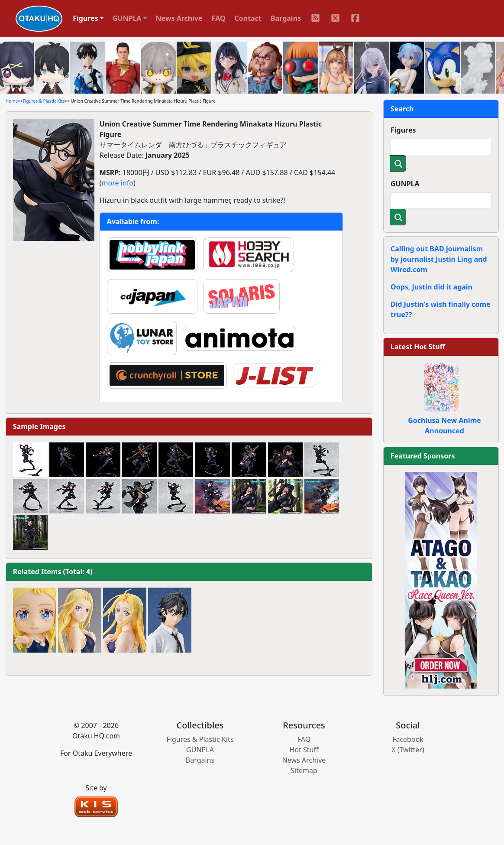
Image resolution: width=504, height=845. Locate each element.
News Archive (179, 18)
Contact (248, 18)
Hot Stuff (304, 750)
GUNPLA (405, 184)
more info (118, 183)
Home (12, 101)
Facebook (408, 739)
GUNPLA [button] (127, 18)
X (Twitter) (408, 750)
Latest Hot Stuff (418, 347)
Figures (403, 130)
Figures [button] (86, 18)
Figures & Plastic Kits (44, 101)
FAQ (219, 18)
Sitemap (304, 770)
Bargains (286, 18)
